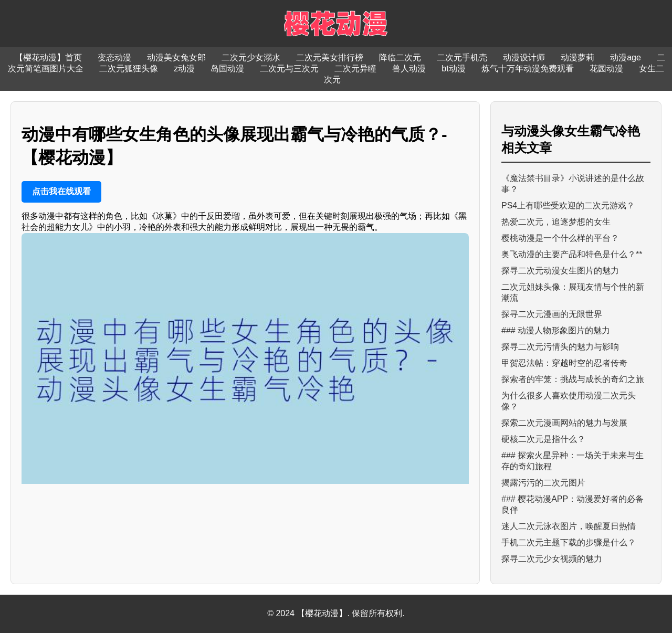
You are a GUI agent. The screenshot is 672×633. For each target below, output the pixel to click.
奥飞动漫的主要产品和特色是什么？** (572, 254)
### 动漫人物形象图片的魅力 (556, 330)
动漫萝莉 (577, 57)
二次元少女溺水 (251, 57)
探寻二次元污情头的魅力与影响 (560, 347)
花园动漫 (606, 68)
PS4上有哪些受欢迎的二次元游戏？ (568, 205)
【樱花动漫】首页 (48, 57)
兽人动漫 (409, 68)
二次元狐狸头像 (129, 68)
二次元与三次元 (289, 68)
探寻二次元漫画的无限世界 (552, 314)
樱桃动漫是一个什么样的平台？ (560, 238)
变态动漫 (114, 57)
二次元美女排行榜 (330, 57)
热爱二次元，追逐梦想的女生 (556, 222)
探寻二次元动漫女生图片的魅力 (560, 271)
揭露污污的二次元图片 (543, 483)
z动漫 (184, 68)
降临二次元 (400, 57)
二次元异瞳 (355, 68)
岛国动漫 (227, 68)
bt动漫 (453, 68)
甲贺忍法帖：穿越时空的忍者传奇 (564, 363)
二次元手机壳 (462, 57)
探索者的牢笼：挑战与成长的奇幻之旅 (573, 379)
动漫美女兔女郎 (176, 57)
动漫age (626, 57)
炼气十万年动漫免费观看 (528, 68)
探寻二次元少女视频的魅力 (552, 559)
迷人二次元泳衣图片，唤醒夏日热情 (569, 526)
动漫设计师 (524, 57)
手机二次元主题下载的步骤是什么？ (569, 542)
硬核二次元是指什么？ (543, 439)
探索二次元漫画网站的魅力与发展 (564, 423)
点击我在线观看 (61, 191)
